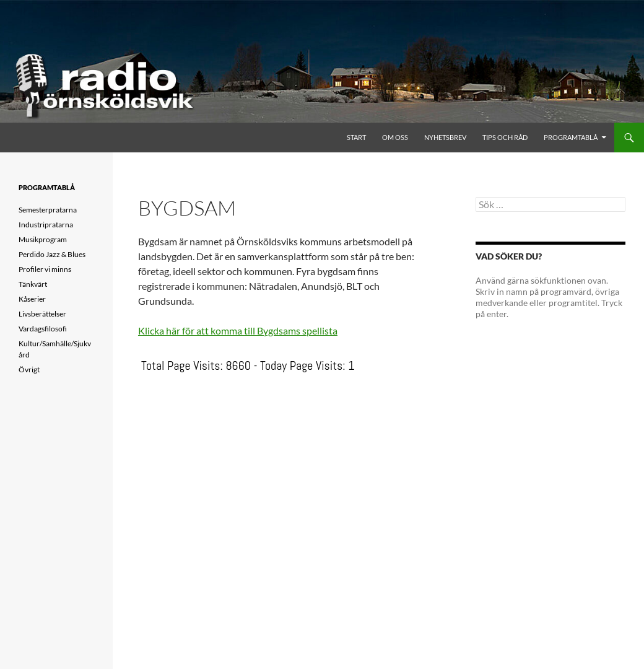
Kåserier (32, 299)
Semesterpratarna (48, 210)
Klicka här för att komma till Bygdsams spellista (238, 330)
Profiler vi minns (45, 269)
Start (356, 137)
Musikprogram (43, 239)
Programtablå (571, 137)
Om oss (395, 137)
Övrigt (29, 369)
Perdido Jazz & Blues (52, 254)
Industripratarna (46, 225)
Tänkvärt (33, 284)
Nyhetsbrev (445, 137)
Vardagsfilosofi (43, 329)
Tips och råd (505, 137)
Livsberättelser (42, 314)
